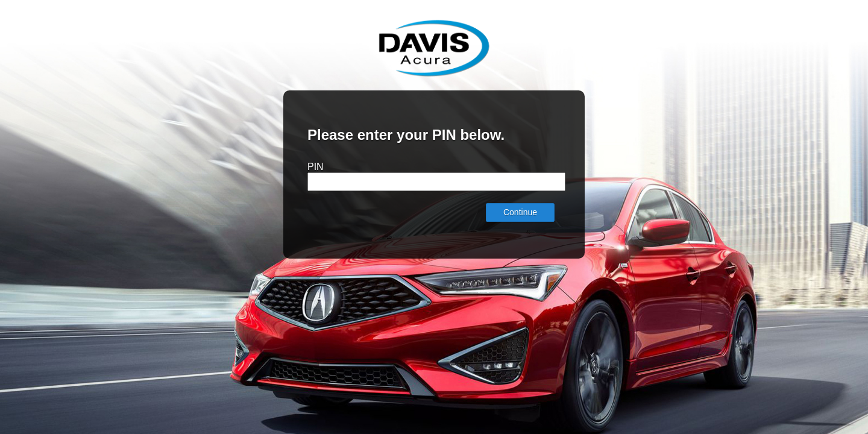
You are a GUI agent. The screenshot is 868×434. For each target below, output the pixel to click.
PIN (316, 167)
